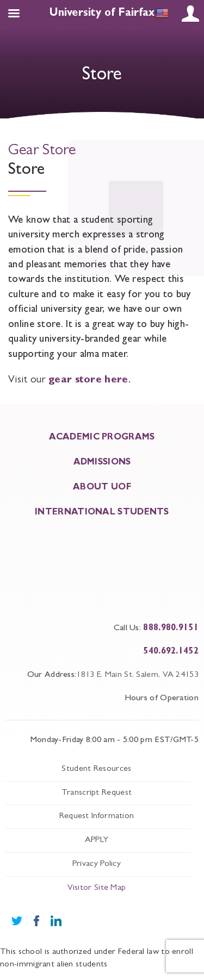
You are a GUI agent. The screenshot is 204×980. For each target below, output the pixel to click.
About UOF (102, 488)
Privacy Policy (97, 864)
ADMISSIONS (102, 463)
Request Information (97, 816)
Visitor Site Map (97, 888)
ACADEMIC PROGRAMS (102, 438)
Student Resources (96, 769)
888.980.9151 (171, 629)
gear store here (88, 381)
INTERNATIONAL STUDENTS (102, 513)
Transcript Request (97, 793)
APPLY (97, 840)
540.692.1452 (171, 652)
